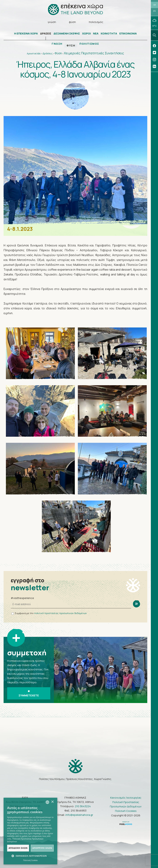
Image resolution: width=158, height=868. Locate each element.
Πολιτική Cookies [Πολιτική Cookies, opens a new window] (31, 860)
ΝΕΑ (96, 34)
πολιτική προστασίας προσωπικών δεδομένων (60, 613)
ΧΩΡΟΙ (86, 34)
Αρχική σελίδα (34, 54)
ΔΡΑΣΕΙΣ (46, 34)
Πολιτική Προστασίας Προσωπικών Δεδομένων (126, 804)
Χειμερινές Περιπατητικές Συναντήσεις (94, 53)
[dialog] (30, 831)
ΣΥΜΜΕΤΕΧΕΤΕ (29, 694)
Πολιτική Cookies (126, 811)
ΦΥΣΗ (71, 46)
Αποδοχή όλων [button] (18, 848)
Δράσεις (48, 54)
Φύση (58, 53)
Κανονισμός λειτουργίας (126, 798)
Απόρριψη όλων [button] (42, 848)
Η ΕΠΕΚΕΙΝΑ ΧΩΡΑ (26, 34)
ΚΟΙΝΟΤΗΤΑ (109, 34)
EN (154, 11)
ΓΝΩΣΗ (57, 44)
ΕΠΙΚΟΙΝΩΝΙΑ (128, 34)
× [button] (52, 802)
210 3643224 (83, 806)
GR (155, 5)
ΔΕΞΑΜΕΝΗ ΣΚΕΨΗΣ (67, 34)
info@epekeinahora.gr (79, 815)
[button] (30, 856)
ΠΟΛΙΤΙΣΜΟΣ (89, 44)
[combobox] (47, 802)
